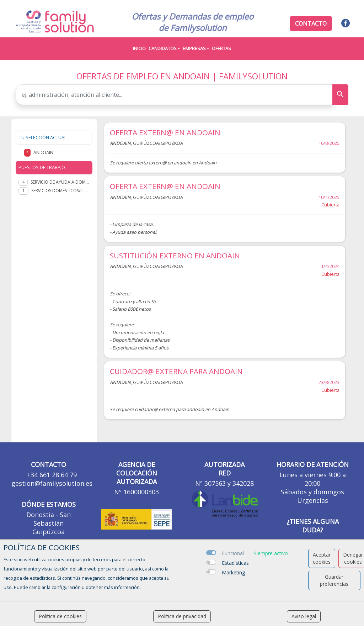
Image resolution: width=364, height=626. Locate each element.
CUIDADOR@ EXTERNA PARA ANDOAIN (176, 371)
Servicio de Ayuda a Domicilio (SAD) (60, 182)
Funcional (233, 553)
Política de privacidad (182, 616)
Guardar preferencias (334, 580)
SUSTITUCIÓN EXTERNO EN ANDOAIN (175, 256)
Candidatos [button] (163, 48)
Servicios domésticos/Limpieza (60, 191)
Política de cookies (60, 616)
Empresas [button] (194, 48)
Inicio (139, 48)
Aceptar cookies (322, 558)
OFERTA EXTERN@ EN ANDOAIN (165, 132)
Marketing (233, 572)
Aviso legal (304, 616)
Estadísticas (235, 563)
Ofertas (221, 48)
